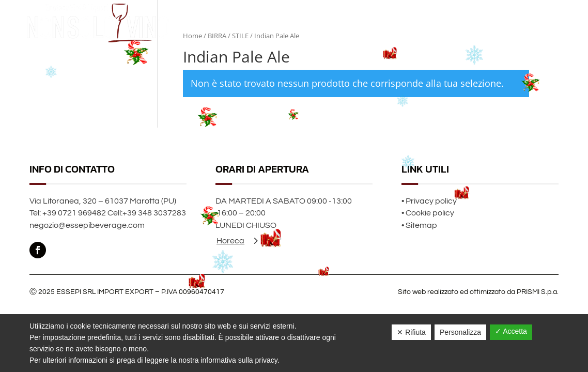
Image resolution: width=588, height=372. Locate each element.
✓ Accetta (511, 331)
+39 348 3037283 (154, 213)
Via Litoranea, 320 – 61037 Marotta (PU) (103, 201)
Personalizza (460, 332)
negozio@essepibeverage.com (87, 225)
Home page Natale (453, 23)
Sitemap (421, 225)
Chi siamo (507, 23)
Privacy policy (431, 201)
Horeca (230, 241)
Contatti (544, 23)
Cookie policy (430, 213)
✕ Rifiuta (411, 332)
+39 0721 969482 (74, 213)
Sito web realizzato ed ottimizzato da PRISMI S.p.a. (478, 292)
